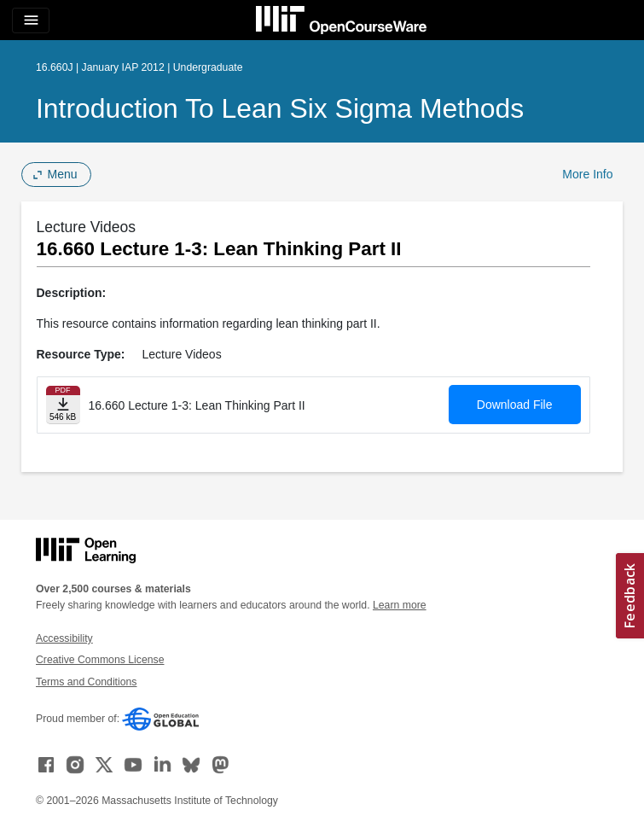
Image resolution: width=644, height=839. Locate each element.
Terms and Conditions (86, 682)
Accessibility (64, 638)
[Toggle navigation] (31, 20)
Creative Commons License (100, 660)
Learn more (400, 605)
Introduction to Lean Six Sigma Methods (280, 108)
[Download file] (63, 405)
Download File (515, 405)
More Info (587, 174)
